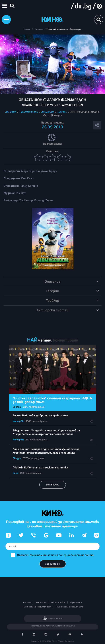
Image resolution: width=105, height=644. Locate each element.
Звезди (17, 407)
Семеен (62, 112)
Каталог (39, 29)
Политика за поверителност (37, 607)
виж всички (53, 485)
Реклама (27, 603)
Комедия (11, 112)
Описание (52, 282)
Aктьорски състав (52, 310)
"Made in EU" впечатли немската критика (40, 468)
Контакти (41, 603)
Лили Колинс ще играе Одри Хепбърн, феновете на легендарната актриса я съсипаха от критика (46, 451)
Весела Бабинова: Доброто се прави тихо (40, 416)
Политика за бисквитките (70, 607)
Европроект (76, 603)
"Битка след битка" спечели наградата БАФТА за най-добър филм (52, 400)
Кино (16, 473)
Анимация (48, 112)
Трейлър (53, 301)
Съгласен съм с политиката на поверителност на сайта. (56, 555)
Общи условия (58, 603)
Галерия (52, 291)
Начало (27, 29)
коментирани (66, 340)
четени (45, 340)
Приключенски (29, 112)
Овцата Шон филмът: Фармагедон (64, 29)
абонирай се (52, 564)
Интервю (18, 421)
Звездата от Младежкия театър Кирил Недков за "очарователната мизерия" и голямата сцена (46, 432)
